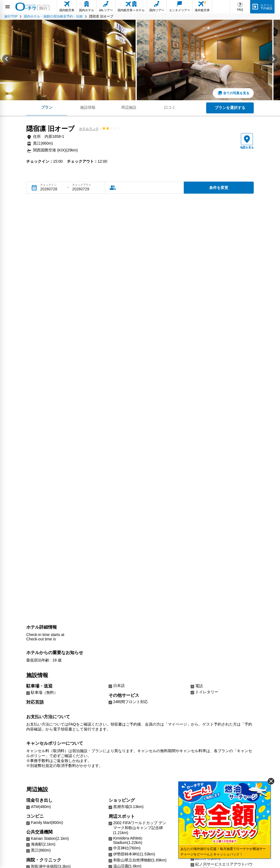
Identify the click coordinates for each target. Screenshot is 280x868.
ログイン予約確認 (266, 7)
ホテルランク (89, 129)
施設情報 (88, 107)
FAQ (240, 10)
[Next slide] (273, 60)
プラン (47, 107)
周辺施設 (129, 107)
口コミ (170, 107)
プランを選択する (230, 108)
